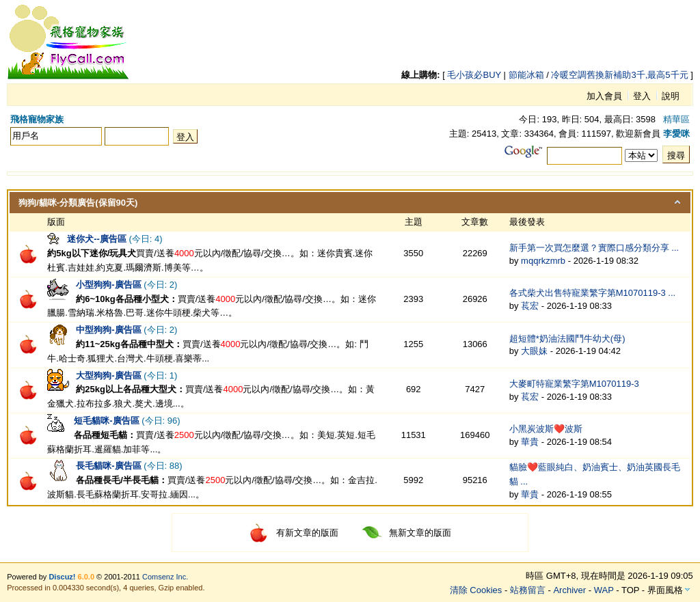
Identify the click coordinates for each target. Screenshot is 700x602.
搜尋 (676, 155)
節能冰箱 (526, 75)
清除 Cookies (476, 590)
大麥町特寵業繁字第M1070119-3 (574, 384)
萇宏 (530, 306)
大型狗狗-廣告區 (108, 375)
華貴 (530, 442)
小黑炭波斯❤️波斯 (546, 429)
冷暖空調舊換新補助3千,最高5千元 (619, 75)
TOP (630, 590)
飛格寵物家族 (37, 119)
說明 (671, 96)
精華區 (676, 119)
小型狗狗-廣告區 (108, 285)
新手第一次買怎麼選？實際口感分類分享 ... (594, 248)
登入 (642, 96)
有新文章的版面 (294, 533)
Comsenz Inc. (165, 577)
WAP (604, 590)
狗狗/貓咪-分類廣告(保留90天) (78, 203)
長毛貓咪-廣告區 (108, 466)
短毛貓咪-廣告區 (106, 421)
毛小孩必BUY (474, 75)
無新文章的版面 (406, 533)
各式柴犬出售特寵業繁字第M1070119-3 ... (592, 293)
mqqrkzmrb (543, 261)
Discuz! (62, 577)
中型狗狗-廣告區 (108, 330)
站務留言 (528, 590)
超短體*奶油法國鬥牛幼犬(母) (567, 339)
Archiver (569, 590)
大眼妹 (534, 351)
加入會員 (604, 96)
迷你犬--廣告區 (97, 239)
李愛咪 (676, 134)
